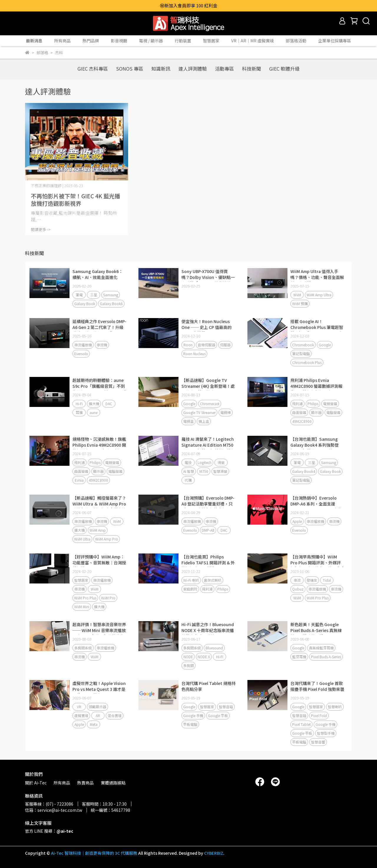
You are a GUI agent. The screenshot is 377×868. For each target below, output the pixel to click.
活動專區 (224, 69)
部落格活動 (296, 41)
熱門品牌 (91, 41)
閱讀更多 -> (41, 229)
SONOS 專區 (130, 69)
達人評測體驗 (193, 69)
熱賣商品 (85, 783)
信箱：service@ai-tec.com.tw (54, 810)
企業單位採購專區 (335, 41)
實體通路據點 (113, 783)
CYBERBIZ (214, 853)
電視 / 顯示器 (151, 41)
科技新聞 (252, 69)
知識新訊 (161, 69)
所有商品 (62, 41)
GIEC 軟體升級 (284, 69)
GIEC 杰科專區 (93, 69)
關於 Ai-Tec (36, 783)
